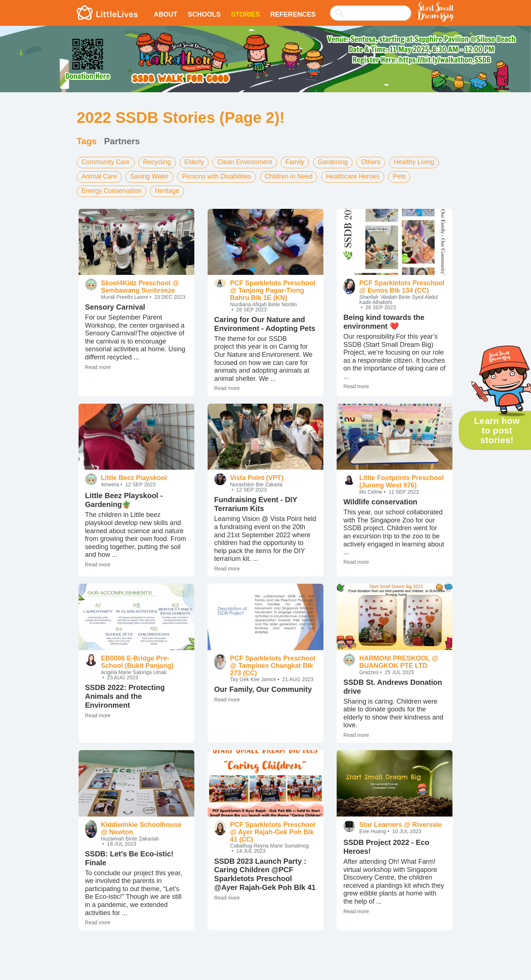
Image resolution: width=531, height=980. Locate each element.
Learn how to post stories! (497, 431)
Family (301, 162)
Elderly (197, 162)
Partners (122, 141)
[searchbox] (371, 13)
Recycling (159, 162)
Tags (87, 141)
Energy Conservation (112, 190)
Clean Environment (249, 162)
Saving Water (151, 176)
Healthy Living (424, 162)
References (293, 14)
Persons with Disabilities (221, 176)
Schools (204, 14)
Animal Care (100, 176)
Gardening (340, 162)
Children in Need (295, 176)
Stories (245, 14)
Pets (409, 176)
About (166, 14)
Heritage (170, 190)
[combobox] (371, 8)
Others (379, 162)
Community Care (106, 162)
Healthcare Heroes (361, 176)
